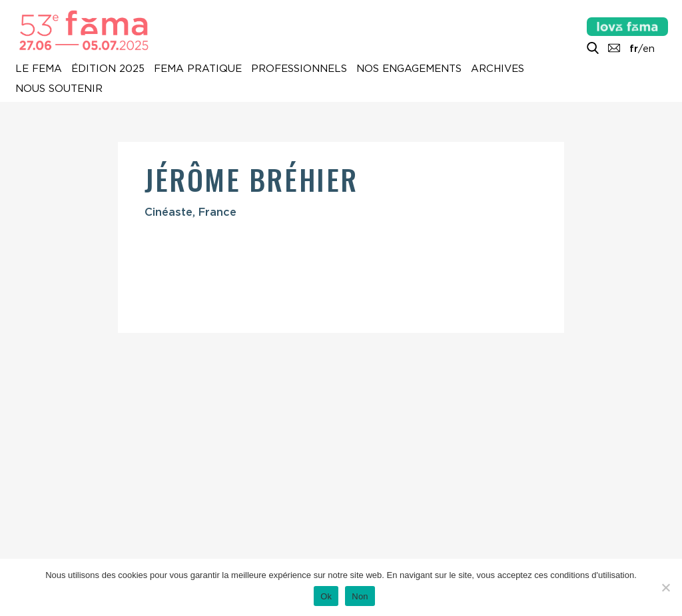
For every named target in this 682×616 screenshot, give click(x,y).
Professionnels (299, 69)
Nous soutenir (59, 89)
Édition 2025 (108, 69)
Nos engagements (409, 69)
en (649, 49)
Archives (498, 69)
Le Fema (39, 69)
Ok (326, 596)
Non (360, 596)
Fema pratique (198, 69)
